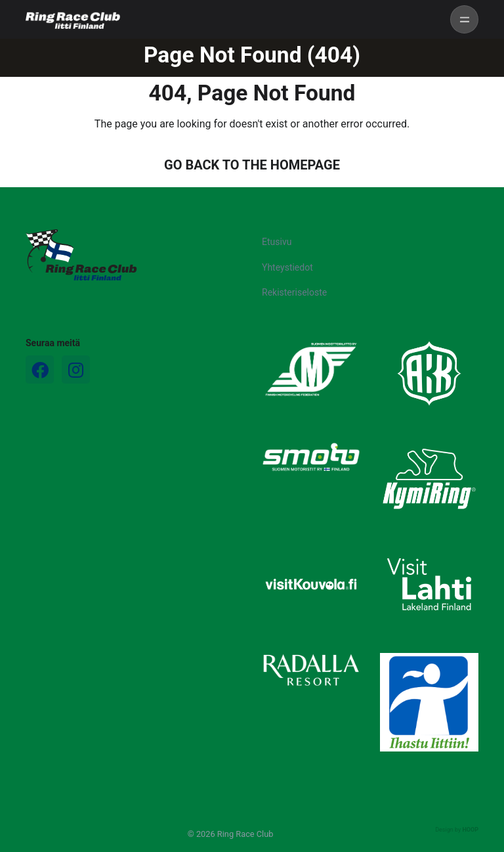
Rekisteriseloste (294, 292)
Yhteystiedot (287, 267)
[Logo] (81, 255)
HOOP (470, 830)
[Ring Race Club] (73, 20)
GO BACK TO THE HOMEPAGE (252, 165)
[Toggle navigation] (464, 19)
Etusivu (277, 242)
